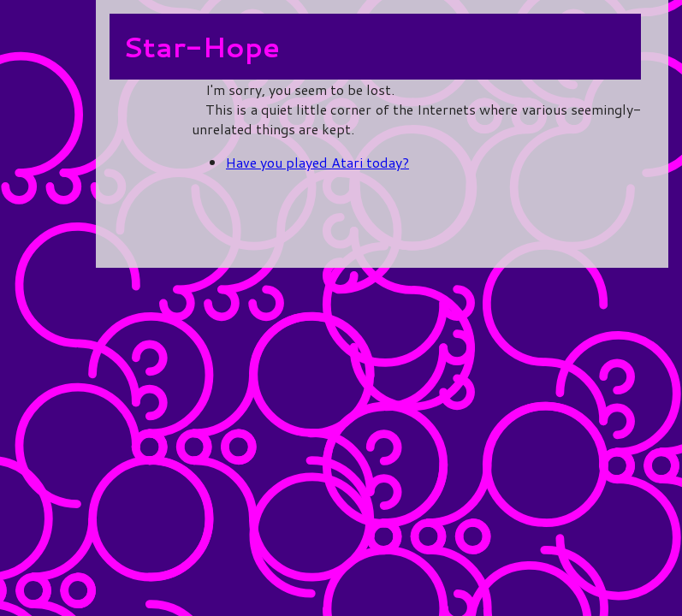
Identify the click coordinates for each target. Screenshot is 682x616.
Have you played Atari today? (317, 162)
